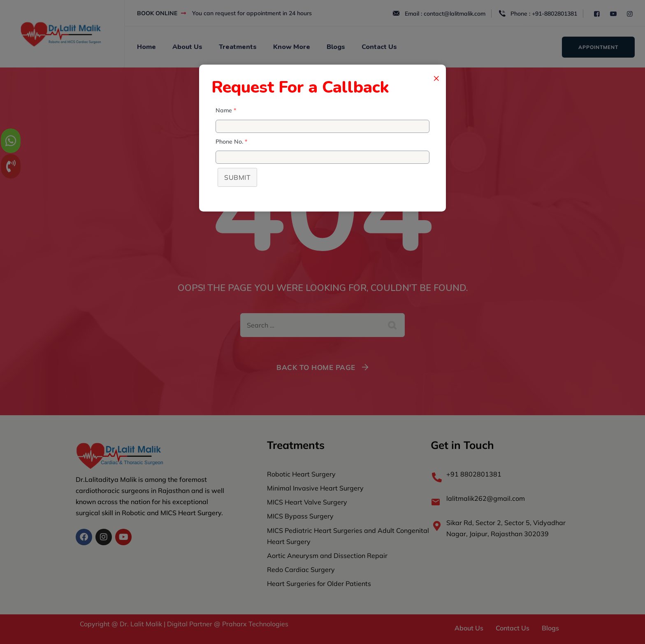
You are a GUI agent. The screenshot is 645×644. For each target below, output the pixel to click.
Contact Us (379, 47)
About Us (187, 47)
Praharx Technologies (254, 624)
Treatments (238, 47)
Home (146, 47)
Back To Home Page (316, 367)
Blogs (336, 47)
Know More (292, 47)
